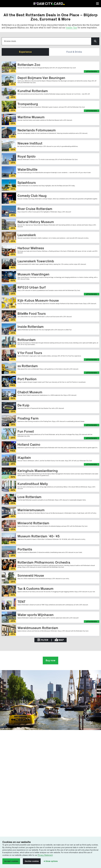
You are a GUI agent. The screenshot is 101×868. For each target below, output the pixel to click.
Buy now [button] (50, 660)
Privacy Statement (45, 855)
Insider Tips (71, 28)
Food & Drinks (74, 52)
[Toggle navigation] (97, 4)
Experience (25, 52)
